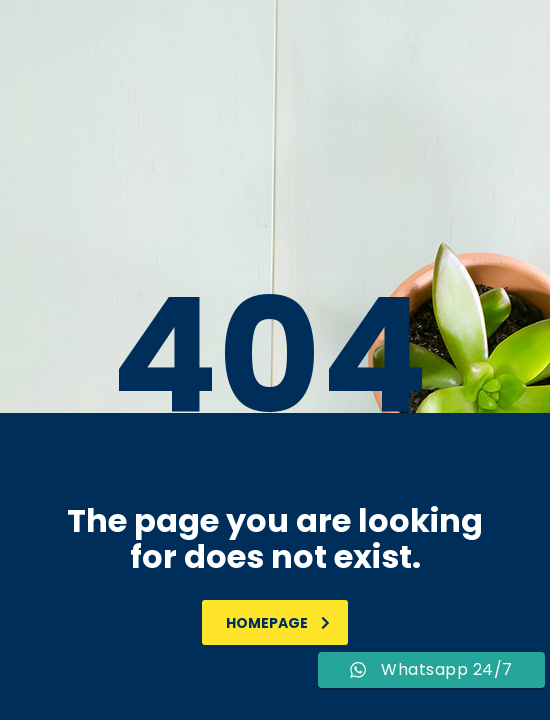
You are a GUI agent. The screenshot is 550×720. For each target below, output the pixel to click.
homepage (278, 623)
